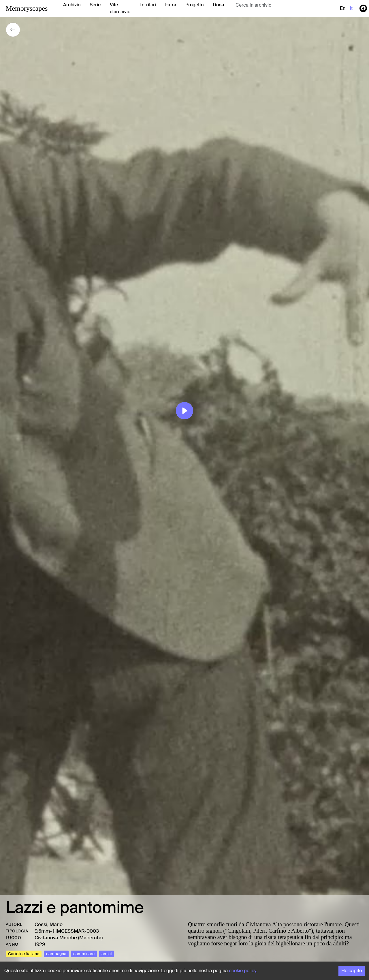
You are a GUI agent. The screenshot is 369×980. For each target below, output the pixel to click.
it (351, 8)
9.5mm (42, 931)
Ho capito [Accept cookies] (352, 971)
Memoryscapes (27, 8)
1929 (40, 944)
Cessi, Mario (49, 924)
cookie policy (242, 971)
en (343, 8)
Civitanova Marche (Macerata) (69, 938)
